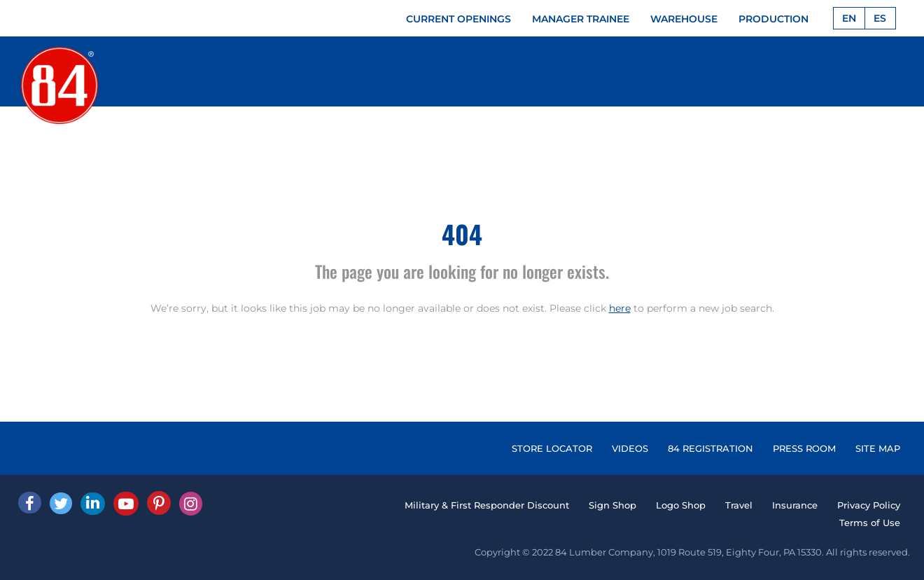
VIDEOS (630, 448)
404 (462, 234)
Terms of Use (870, 523)
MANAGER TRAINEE (581, 19)
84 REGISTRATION (710, 448)
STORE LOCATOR (552, 448)
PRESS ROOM (804, 448)
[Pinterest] (159, 503)
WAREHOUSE (684, 19)
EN (849, 18)
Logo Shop (681, 505)
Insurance (795, 505)
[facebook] (30, 503)
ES (880, 18)
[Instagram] (191, 504)
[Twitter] (61, 503)
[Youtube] (126, 504)
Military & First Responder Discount (487, 505)
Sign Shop (612, 505)
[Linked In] (93, 504)
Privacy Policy (869, 505)
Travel (739, 505)
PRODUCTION (773, 19)
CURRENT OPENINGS (458, 19)
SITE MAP (878, 448)
